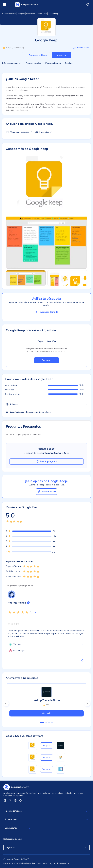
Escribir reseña (81, 48)
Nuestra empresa (46, 811)
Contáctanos (18, 828)
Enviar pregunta (46, 461)
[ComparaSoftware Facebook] (15, 800)
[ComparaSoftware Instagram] (20, 800)
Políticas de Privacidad (13, 863)
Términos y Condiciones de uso (56, 863)
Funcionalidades (53, 63)
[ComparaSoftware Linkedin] (5, 800)
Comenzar (47, 360)
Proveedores (46, 820)
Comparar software (36, 55)
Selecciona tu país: (13, 839)
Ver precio (62, 55)
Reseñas (69, 63)
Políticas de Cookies (33, 863)
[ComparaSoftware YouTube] (10, 800)
